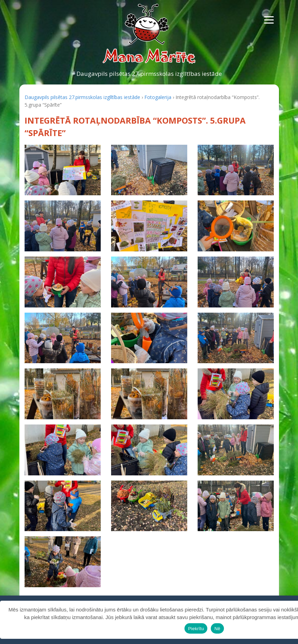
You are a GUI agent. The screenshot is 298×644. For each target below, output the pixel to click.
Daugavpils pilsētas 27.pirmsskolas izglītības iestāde (149, 74)
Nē (217, 629)
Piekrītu (196, 629)
